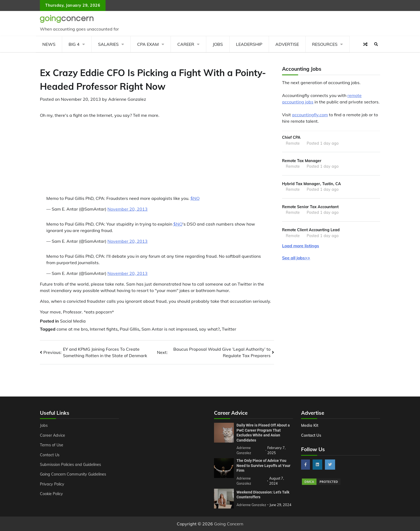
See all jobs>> (296, 258)
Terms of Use (52, 445)
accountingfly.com (310, 115)
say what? (209, 329)
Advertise (287, 44)
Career (186, 44)
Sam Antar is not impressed (169, 329)
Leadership (249, 44)
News (49, 44)
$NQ (195, 198)
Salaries (108, 44)
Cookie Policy (51, 494)
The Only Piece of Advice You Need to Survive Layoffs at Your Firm (263, 465)
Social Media (73, 321)
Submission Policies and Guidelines (70, 465)
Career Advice (52, 435)
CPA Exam (148, 44)
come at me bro (72, 329)
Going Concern (229, 524)
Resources (325, 44)
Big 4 (74, 44)
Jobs (218, 44)
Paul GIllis (130, 329)
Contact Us (50, 455)
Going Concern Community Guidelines (73, 474)
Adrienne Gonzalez (127, 99)
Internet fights (104, 329)
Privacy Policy (52, 484)
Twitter (229, 329)
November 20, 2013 (127, 209)
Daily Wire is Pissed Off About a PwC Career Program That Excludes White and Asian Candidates (263, 433)
